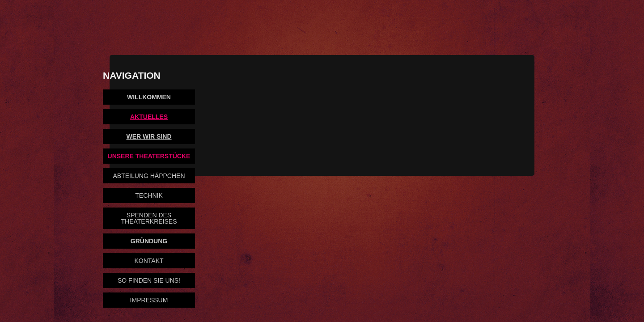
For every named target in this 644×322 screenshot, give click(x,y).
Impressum (149, 300)
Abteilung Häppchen (149, 176)
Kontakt (149, 261)
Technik (149, 195)
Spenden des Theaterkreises (149, 218)
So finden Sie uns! (149, 280)
